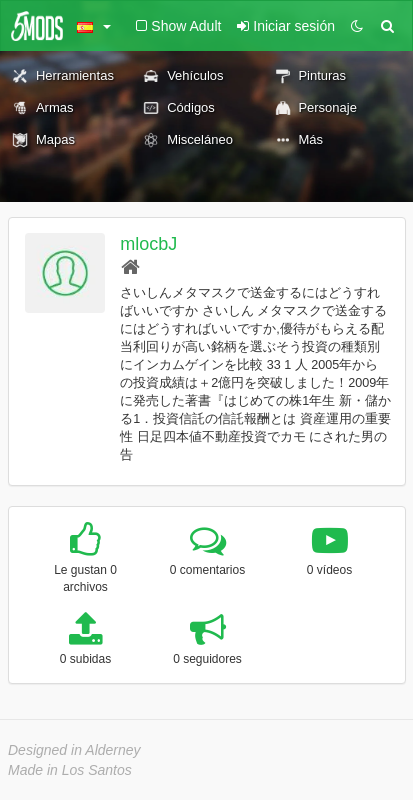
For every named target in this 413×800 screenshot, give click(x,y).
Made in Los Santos (70, 770)
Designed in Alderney (74, 750)
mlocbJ (148, 244)
